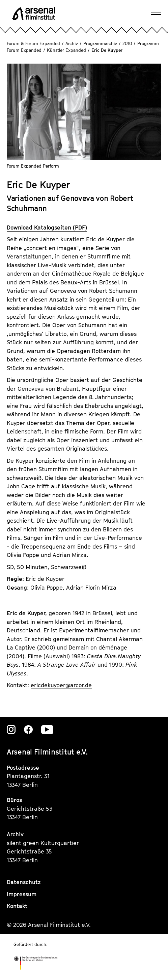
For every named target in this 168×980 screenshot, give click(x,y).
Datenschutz (24, 882)
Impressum (22, 894)
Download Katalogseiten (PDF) (47, 228)
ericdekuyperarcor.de (61, 685)
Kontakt (17, 906)
